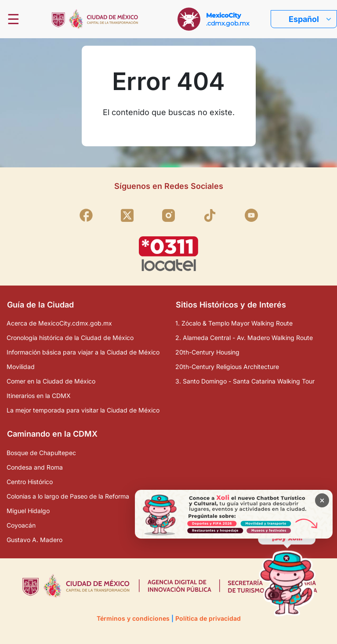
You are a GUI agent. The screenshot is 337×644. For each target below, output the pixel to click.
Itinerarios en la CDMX (39, 396)
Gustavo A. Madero (34, 540)
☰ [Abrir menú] (13, 19)
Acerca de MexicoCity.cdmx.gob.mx (59, 323)
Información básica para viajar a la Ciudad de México (83, 352)
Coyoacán (21, 525)
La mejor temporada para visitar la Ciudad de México (83, 410)
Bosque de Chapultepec (41, 453)
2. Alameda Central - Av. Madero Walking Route (244, 338)
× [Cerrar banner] (322, 500)
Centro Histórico (30, 482)
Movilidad (21, 367)
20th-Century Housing (207, 352)
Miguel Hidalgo (28, 511)
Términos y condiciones (133, 618)
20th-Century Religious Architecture (227, 367)
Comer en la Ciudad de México (51, 381)
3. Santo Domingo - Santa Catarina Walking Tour (245, 381)
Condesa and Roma (35, 467)
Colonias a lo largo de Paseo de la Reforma (68, 496)
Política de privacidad (208, 618)
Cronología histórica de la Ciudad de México (70, 338)
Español (304, 19)
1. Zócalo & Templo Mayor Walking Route (234, 323)
